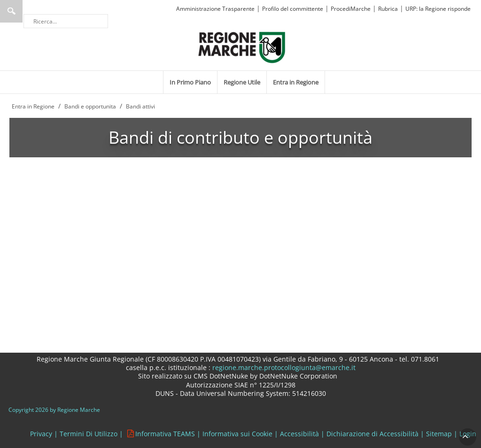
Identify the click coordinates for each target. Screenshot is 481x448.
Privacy (41, 434)
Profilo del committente (293, 9)
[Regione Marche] (242, 47)
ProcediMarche (351, 9)
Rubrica (388, 9)
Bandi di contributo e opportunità (240, 137)
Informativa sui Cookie (237, 434)
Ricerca (11, 11)
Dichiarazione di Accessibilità (372, 434)
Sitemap (439, 434)
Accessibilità (299, 434)
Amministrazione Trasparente (215, 9)
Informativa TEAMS (165, 434)
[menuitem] (190, 82)
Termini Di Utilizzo (89, 434)
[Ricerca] (66, 21)
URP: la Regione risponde (438, 9)
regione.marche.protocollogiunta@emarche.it (283, 367)
